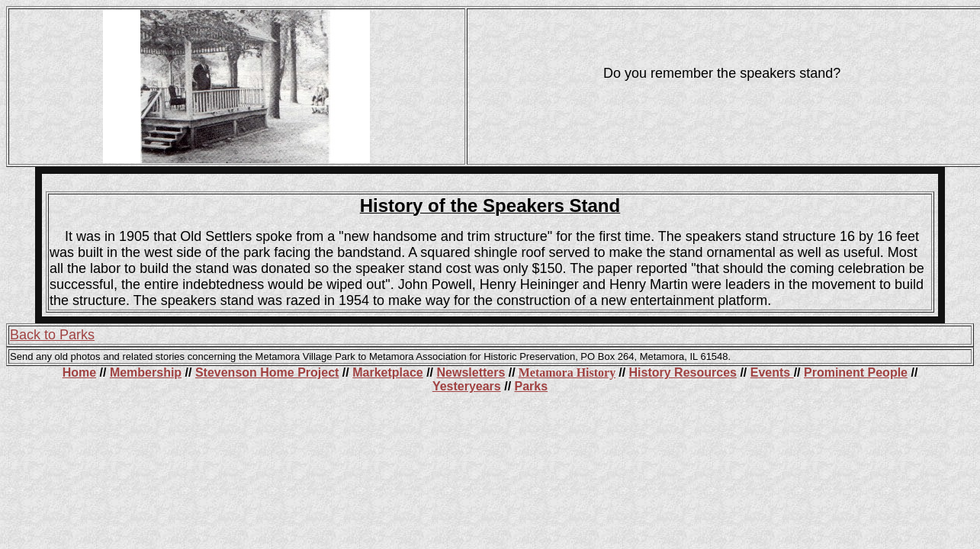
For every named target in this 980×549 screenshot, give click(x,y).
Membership (146, 372)
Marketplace (388, 372)
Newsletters (471, 372)
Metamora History (567, 372)
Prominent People (856, 372)
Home (79, 372)
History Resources (683, 372)
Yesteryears (467, 386)
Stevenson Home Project (267, 372)
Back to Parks (52, 335)
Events (772, 372)
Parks (532, 386)
